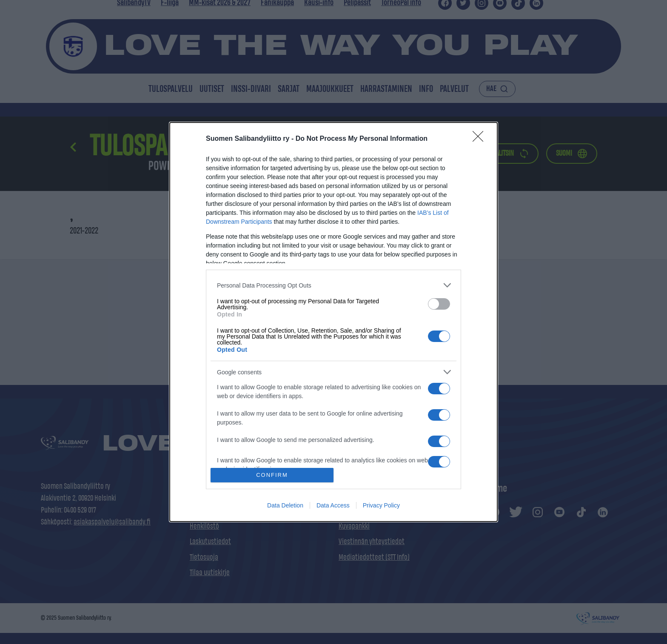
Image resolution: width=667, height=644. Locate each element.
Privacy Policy (381, 505)
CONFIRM (272, 475)
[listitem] (333, 285)
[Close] (481, 139)
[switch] (439, 304)
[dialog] (333, 322)
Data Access (333, 505)
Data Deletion (285, 505)
